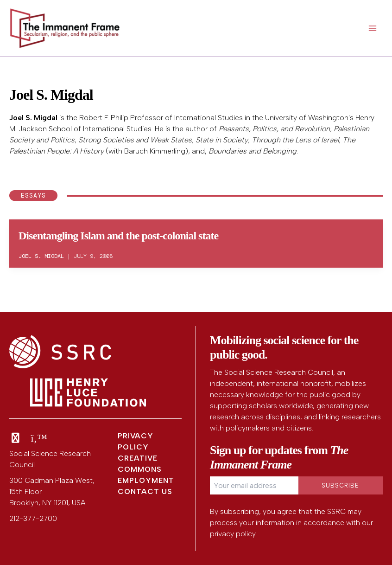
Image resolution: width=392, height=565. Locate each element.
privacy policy (233, 534)
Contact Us (145, 491)
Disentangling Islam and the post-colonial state (118, 236)
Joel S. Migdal (33, 118)
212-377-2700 (33, 518)
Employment (146, 480)
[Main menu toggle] (373, 28)
